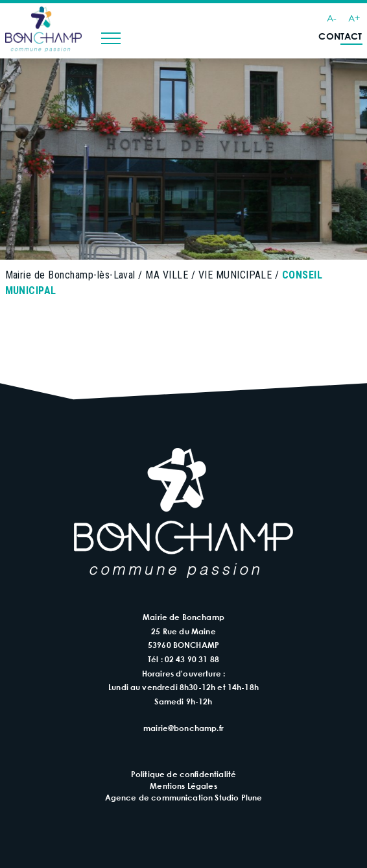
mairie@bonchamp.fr (184, 728)
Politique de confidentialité (184, 774)
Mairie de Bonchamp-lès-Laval (70, 275)
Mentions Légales (184, 786)
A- (332, 18)
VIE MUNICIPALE (235, 275)
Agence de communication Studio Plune (184, 797)
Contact (340, 36)
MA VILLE (167, 275)
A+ (354, 18)
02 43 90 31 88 (192, 659)
